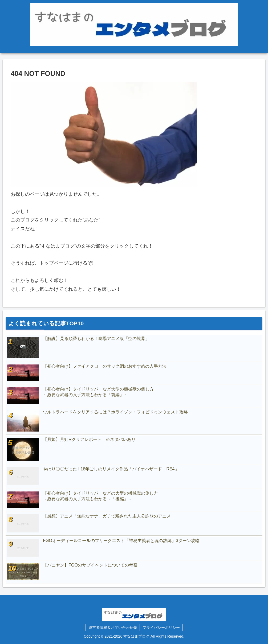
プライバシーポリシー (161, 627)
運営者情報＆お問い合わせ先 (113, 627)
